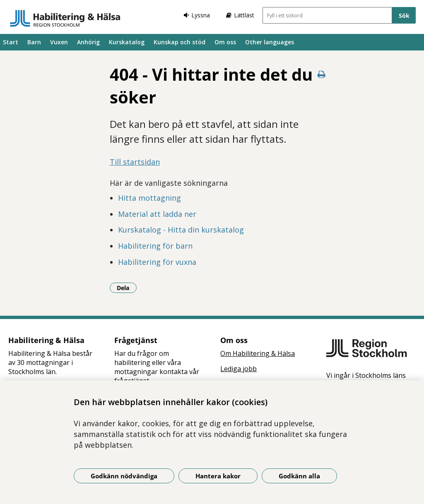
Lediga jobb (238, 369)
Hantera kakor (218, 476)
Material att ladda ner (157, 214)
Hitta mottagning (149, 198)
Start (11, 42)
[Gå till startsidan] (65, 18)
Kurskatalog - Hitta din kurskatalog (181, 230)
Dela (127, 288)
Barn (34, 42)
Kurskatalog (127, 42)
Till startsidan (135, 162)
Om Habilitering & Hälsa (258, 353)
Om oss (225, 42)
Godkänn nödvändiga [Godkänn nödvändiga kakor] (124, 476)
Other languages (270, 42)
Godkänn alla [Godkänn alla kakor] (299, 476)
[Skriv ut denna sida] (321, 74)
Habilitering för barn (155, 246)
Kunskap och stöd (179, 42)
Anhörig (88, 42)
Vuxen (59, 42)
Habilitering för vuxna (157, 262)
